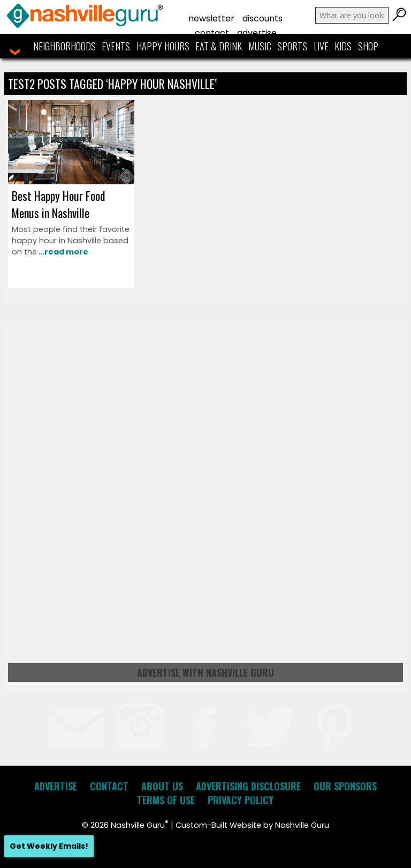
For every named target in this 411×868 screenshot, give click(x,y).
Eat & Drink (219, 46)
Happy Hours (163, 46)
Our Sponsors (345, 786)
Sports (292, 46)
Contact (212, 33)
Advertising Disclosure (248, 786)
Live (321, 46)
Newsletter (211, 18)
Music (260, 46)
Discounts (262, 18)
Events (116, 46)
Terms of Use (166, 800)
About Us (162, 786)
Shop (368, 46)
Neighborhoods (64, 46)
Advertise (257, 33)
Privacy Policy (241, 800)
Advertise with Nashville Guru (205, 672)
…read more (63, 252)
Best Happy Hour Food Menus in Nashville (58, 204)
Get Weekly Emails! (49, 846)
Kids (343, 46)
